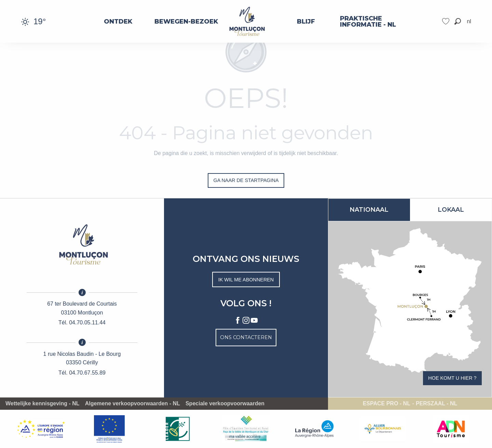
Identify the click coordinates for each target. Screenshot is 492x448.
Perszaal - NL (436, 404)
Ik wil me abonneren (246, 280)
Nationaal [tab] (369, 210)
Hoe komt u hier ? (452, 378)
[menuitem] (118, 22)
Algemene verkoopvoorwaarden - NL (133, 404)
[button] (458, 21)
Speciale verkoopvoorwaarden (225, 404)
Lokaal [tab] (451, 210)
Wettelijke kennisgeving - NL (43, 404)
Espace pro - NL (387, 404)
